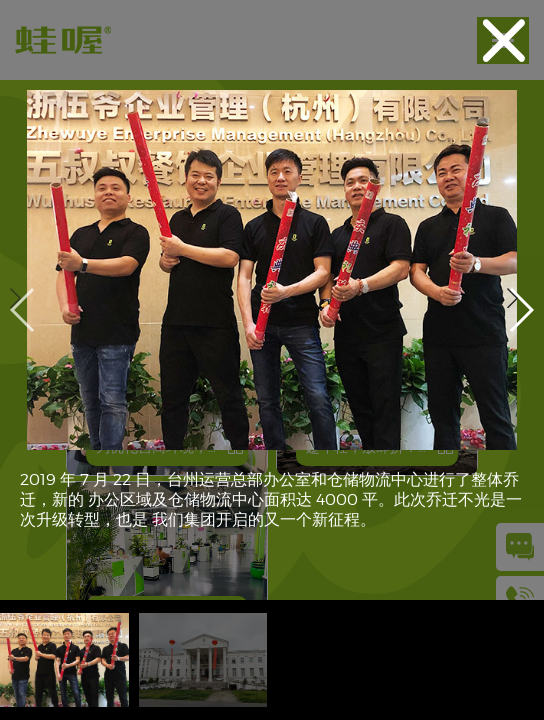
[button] (520, 310)
